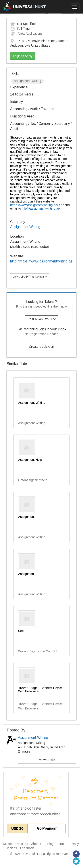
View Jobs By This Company (30, 277)
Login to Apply (23, 56)
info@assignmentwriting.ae (41, 209)
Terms (61, 844)
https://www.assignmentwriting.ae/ (34, 205)
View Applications (26, 34)
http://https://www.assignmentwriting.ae (41, 261)
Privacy (74, 844)
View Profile (47, 760)
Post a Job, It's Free (42, 319)
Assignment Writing (25, 227)
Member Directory (16, 844)
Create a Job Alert (42, 347)
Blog (50, 844)
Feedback (27, 848)
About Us (38, 844)
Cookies (11, 848)
